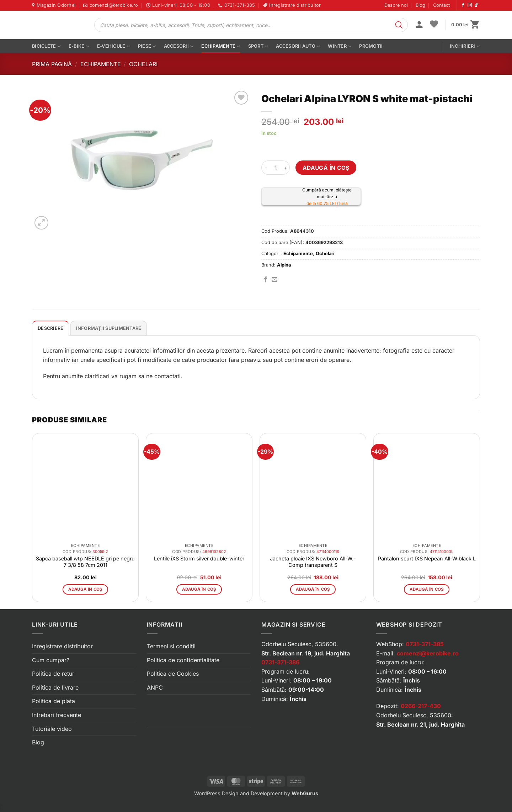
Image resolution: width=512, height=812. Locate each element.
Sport (258, 46)
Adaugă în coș (326, 168)
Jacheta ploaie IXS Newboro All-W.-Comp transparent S (313, 562)
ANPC (155, 687)
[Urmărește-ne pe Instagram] (470, 5)
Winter (340, 46)
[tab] (50, 328)
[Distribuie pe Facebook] (266, 280)
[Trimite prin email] (274, 280)
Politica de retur (53, 674)
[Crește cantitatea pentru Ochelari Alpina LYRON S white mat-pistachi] (286, 168)
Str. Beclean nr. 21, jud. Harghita (420, 724)
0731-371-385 (425, 644)
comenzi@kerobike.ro (428, 653)
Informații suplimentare (109, 328)
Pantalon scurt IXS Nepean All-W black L (427, 558)
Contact (441, 5)
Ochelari (143, 64)
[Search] (399, 25)
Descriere (50, 328)
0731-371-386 (280, 662)
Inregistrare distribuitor (62, 646)
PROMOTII (371, 46)
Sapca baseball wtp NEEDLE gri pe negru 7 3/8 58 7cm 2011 (85, 562)
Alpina (284, 265)
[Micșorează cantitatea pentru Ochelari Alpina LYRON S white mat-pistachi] (266, 168)
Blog (420, 5)
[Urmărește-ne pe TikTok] (476, 5)
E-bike (79, 46)
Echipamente (221, 46)
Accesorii (179, 46)
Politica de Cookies (173, 674)
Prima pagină (52, 64)
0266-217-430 (421, 706)
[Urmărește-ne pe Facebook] (463, 5)
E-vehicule (114, 46)
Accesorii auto (298, 46)
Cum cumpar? (51, 660)
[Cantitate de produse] (276, 168)
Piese (147, 46)
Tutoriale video (52, 729)
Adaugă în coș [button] (85, 589)
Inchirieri (465, 46)
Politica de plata (54, 701)
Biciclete (46, 46)
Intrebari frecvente (57, 715)
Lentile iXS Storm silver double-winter (199, 558)
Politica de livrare (55, 687)
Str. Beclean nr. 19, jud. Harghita (306, 653)
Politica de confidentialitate (183, 660)
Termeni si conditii (171, 646)
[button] (419, 25)
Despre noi (396, 5)
